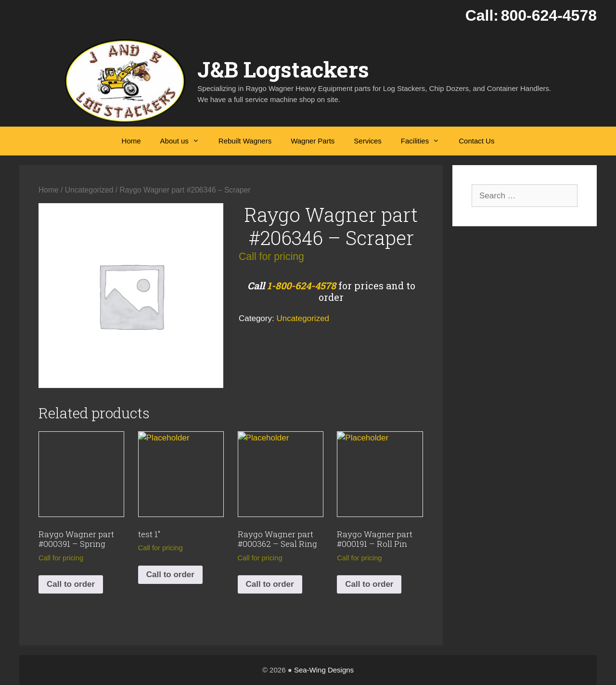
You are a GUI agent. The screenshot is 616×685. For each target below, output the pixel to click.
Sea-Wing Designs (324, 670)
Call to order (71, 584)
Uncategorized (89, 190)
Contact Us (476, 141)
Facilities (425, 141)
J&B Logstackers (283, 69)
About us (185, 141)
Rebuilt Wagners (245, 141)
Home (131, 141)
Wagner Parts (313, 141)
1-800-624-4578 (302, 285)
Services (368, 141)
